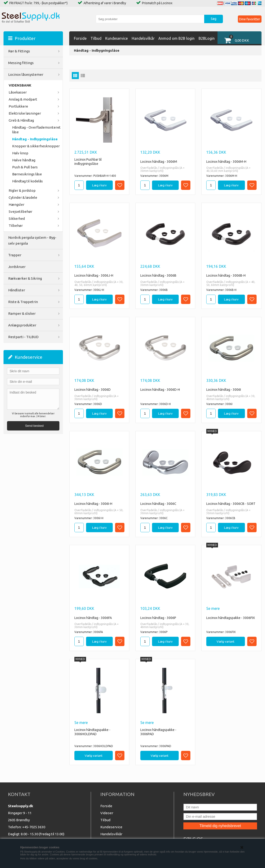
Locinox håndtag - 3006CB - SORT (231, 504)
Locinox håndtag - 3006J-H (94, 275)
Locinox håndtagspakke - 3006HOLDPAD (92, 732)
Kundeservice (116, 38)
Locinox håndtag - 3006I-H (93, 504)
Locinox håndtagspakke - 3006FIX (231, 618)
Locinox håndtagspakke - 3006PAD (158, 732)
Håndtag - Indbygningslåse (35, 139)
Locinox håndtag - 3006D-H (160, 390)
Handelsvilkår (143, 38)
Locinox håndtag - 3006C (158, 504)
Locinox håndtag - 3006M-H (226, 162)
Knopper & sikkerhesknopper (36, 146)
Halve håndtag (24, 160)
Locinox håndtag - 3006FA (93, 618)
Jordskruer (17, 267)
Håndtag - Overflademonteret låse (36, 130)
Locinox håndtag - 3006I (224, 390)
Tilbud (96, 38)
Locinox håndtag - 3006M (159, 162)
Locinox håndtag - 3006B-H (226, 275)
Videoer (107, 813)
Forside (80, 38)
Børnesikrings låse (27, 174)
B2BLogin (207, 38)
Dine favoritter (249, 19)
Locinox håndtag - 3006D (93, 390)
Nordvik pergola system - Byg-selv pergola (32, 240)
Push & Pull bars (25, 167)
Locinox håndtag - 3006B (158, 275)
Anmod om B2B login (176, 38)
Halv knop (20, 153)
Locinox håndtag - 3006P (158, 618)
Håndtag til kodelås (27, 181)
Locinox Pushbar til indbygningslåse (88, 162)
